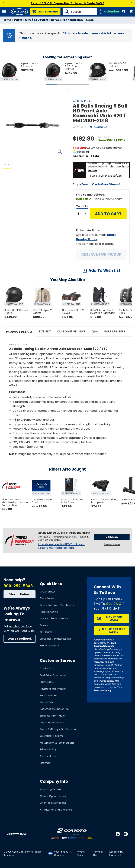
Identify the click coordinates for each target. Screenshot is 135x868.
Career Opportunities (53, 796)
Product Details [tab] (19, 332)
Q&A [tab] (95, 331)
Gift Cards (46, 632)
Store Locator (48, 598)
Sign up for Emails (114, 618)
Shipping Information (53, 716)
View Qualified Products (105, 644)
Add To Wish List (104, 271)
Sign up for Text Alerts (114, 630)
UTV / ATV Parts (37, 20)
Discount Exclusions (52, 723)
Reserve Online (49, 612)
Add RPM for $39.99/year (107, 176)
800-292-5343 (18, 586)
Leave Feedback (20, 639)
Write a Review (99, 127)
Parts (18, 20)
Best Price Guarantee (53, 675)
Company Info (54, 781)
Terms (97, 690)
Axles (90, 20)
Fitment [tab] (45, 331)
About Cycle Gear (51, 789)
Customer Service (57, 661)
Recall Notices (48, 695)
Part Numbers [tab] (115, 331)
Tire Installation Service (54, 618)
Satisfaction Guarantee (54, 709)
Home (7, 20)
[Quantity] (82, 214)
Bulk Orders (47, 682)
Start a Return (20, 594)
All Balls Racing (83, 101)
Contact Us (47, 668)
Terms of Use (48, 756)
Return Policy (48, 702)
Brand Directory (49, 646)
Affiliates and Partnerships (56, 810)
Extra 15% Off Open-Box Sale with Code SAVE (67, 3)
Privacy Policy (48, 749)
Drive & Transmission (67, 20)
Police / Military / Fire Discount (58, 729)
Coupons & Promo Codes (55, 639)
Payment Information (53, 689)
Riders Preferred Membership (58, 605)
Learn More (112, 544)
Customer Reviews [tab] (71, 331)
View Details (45, 199)
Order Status (48, 592)
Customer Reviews (51, 736)
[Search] (80, 12)
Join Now (112, 537)
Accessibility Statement (116, 853)
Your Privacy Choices (61, 853)
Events (44, 625)
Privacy (107, 690)
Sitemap (45, 763)
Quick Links (51, 584)
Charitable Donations (53, 803)
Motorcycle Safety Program (57, 743)
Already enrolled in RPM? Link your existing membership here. (61, 546)
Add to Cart (108, 214)
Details (93, 170)
